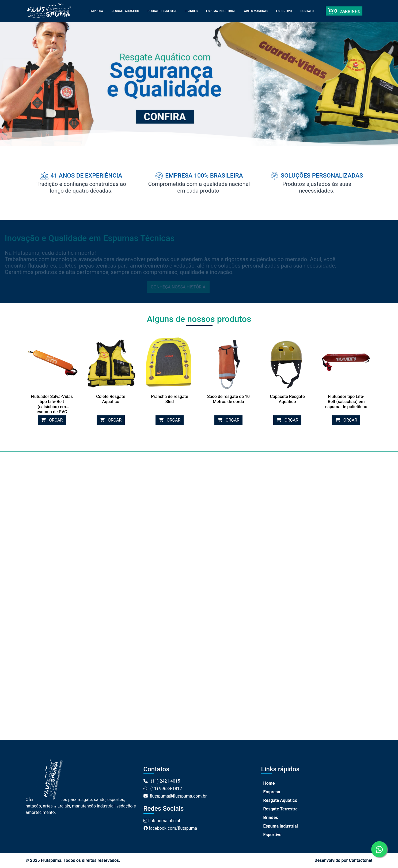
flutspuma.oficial (162, 821)
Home (269, 783)
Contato (307, 11)
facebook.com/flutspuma (170, 828)
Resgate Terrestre (162, 11)
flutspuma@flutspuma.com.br (175, 796)
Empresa (96, 11)
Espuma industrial (221, 11)
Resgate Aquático (125, 11)
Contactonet (361, 860)
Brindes (192, 11)
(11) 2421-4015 (162, 781)
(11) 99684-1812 (163, 789)
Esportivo (284, 11)
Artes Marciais (256, 11)
